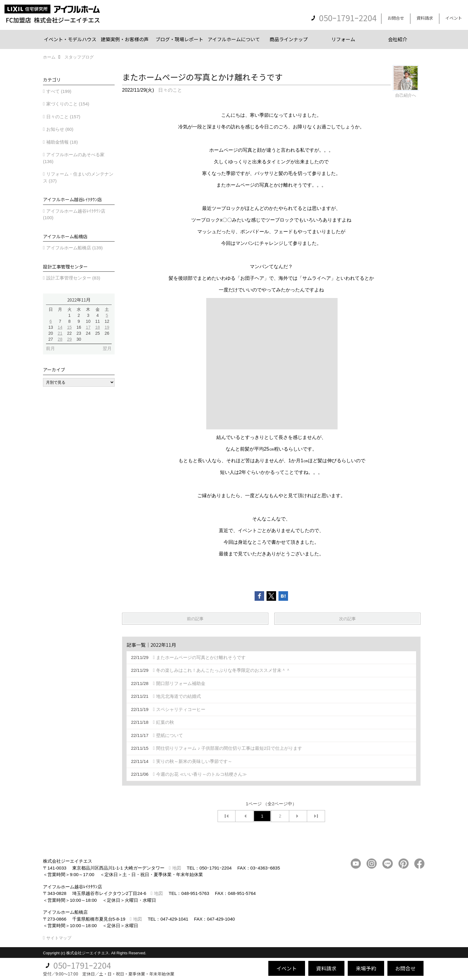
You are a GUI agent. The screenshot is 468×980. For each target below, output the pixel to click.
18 (98, 327)
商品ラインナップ (289, 39)
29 (70, 339)
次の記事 (347, 619)
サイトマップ (59, 938)
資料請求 (425, 18)
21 (60, 333)
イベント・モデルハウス (70, 39)
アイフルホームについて (234, 39)
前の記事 (195, 619)
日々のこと (170, 90)
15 (70, 327)
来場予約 (366, 968)
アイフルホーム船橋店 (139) (74, 248)
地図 (177, 868)
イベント (454, 18)
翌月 (107, 348)
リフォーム (343, 39)
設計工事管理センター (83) (73, 278)
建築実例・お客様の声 (125, 39)
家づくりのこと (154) (68, 104)
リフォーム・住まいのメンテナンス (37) (78, 177)
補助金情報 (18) (62, 142)
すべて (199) (59, 91)
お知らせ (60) (60, 129)
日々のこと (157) (63, 117)
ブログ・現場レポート (179, 39)
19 (107, 327)
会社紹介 (398, 39)
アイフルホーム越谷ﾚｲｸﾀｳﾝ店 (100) (74, 214)
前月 (50, 348)
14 (60, 327)
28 (60, 339)
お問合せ (396, 18)
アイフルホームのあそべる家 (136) (74, 158)
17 (88, 327)
